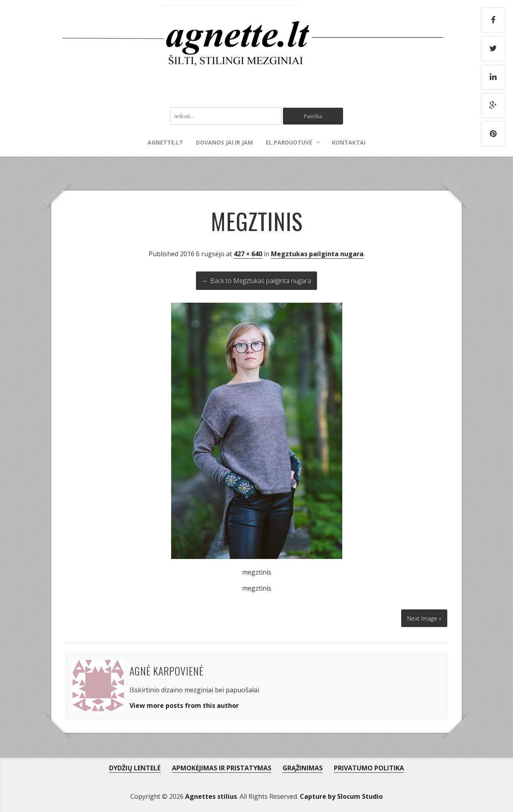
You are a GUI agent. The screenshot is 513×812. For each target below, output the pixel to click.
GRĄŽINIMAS (303, 766)
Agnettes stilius (211, 794)
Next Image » (422, 616)
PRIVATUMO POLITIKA (369, 766)
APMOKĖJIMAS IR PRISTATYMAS (222, 766)
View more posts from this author (184, 703)
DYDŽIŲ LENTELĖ (135, 766)
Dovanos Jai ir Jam (224, 143)
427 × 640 (248, 255)
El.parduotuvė (289, 143)
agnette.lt (165, 143)
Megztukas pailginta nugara (317, 255)
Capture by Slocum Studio (341, 794)
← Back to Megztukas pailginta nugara (256, 281)
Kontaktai (349, 143)
